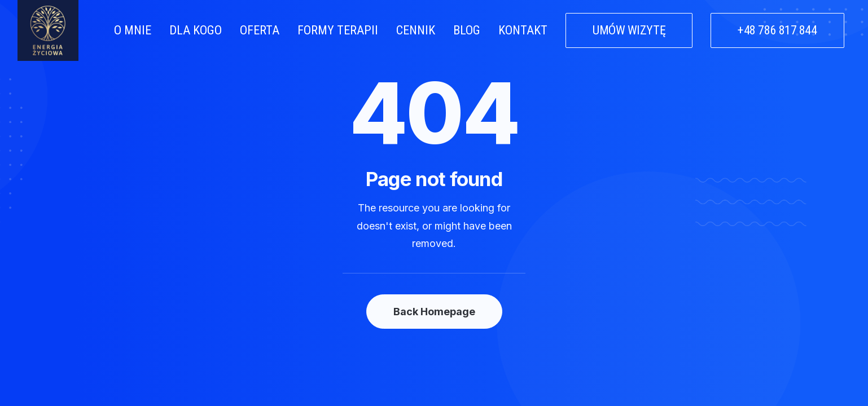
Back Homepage (434, 312)
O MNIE (133, 30)
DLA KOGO (196, 30)
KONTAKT (523, 30)
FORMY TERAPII (338, 30)
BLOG (467, 30)
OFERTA (260, 30)
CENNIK (416, 30)
